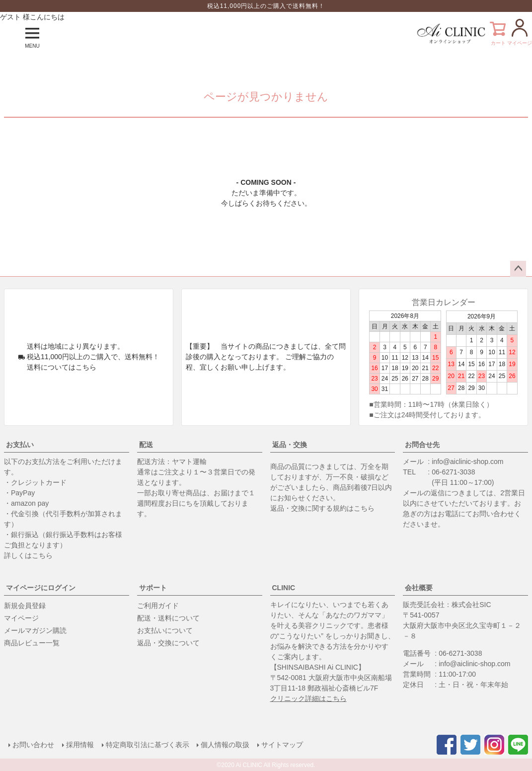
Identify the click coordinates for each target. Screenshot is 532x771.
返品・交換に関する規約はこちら (322, 508)
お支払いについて (165, 630)
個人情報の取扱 (225, 745)
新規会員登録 (25, 606)
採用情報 (79, 745)
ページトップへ (518, 269)
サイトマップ (282, 745)
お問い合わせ (33, 745)
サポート (153, 588)
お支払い (20, 445)
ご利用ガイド (158, 606)
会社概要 (419, 588)
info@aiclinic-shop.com (467, 462)
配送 (146, 445)
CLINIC (284, 588)
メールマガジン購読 (35, 630)
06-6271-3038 (453, 472)
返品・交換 (290, 445)
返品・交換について (168, 643)
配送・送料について (168, 618)
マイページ (21, 618)
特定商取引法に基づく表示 (147, 745)
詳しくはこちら (28, 555)
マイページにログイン (41, 588)
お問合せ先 (422, 445)
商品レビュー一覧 (32, 643)
